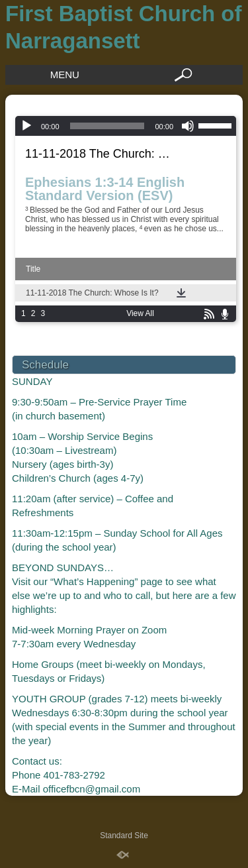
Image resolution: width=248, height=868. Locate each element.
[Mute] (188, 126)
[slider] (107, 126)
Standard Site (124, 836)
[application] (126, 126)
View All (140, 313)
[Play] (26, 126)
